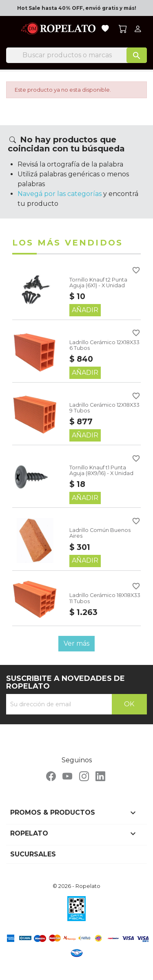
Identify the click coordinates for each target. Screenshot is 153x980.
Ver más (76, 643)
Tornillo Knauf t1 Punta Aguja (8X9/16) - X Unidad (101, 470)
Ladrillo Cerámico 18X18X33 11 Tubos (105, 598)
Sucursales (33, 854)
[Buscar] (76, 55)
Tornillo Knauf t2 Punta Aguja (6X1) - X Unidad (98, 283)
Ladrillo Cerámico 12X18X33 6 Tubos (104, 345)
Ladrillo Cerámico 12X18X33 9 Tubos (104, 408)
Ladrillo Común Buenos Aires (100, 533)
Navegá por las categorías (60, 194)
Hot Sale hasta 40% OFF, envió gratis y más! (77, 8)
